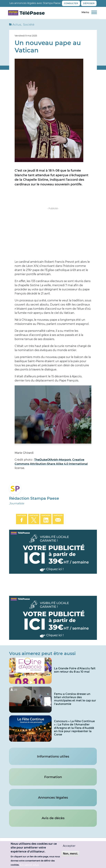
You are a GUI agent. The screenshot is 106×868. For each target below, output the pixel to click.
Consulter (71, 3)
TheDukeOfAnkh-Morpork (53, 460)
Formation (53, 777)
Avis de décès (53, 818)
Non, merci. (70, 854)
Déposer (89, 3)
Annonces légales (53, 797)
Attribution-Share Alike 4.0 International (59, 464)
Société (29, 24)
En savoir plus (29, 865)
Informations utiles (53, 756)
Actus (17, 24)
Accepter (69, 846)
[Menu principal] (88, 12)
